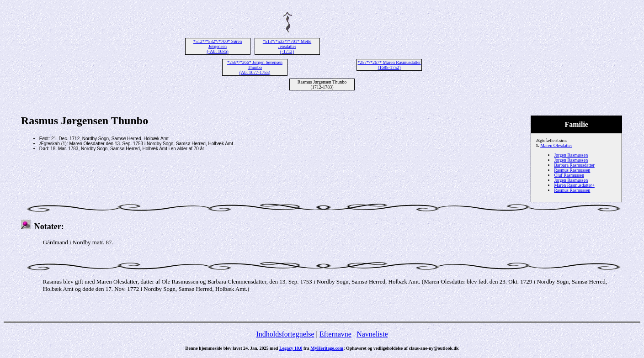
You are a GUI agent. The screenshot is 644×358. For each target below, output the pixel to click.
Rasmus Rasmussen (572, 170)
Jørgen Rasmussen (571, 155)
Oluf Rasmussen (569, 175)
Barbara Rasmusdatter (574, 165)
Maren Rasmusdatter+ (574, 185)
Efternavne (335, 334)
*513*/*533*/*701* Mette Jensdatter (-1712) (287, 46)
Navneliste (372, 334)
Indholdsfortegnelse (285, 334)
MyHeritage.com (327, 348)
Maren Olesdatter (556, 145)
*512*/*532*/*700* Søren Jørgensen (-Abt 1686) (218, 46)
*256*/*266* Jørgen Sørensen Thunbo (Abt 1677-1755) (255, 67)
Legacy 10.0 (291, 348)
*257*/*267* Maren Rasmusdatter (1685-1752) (389, 65)
